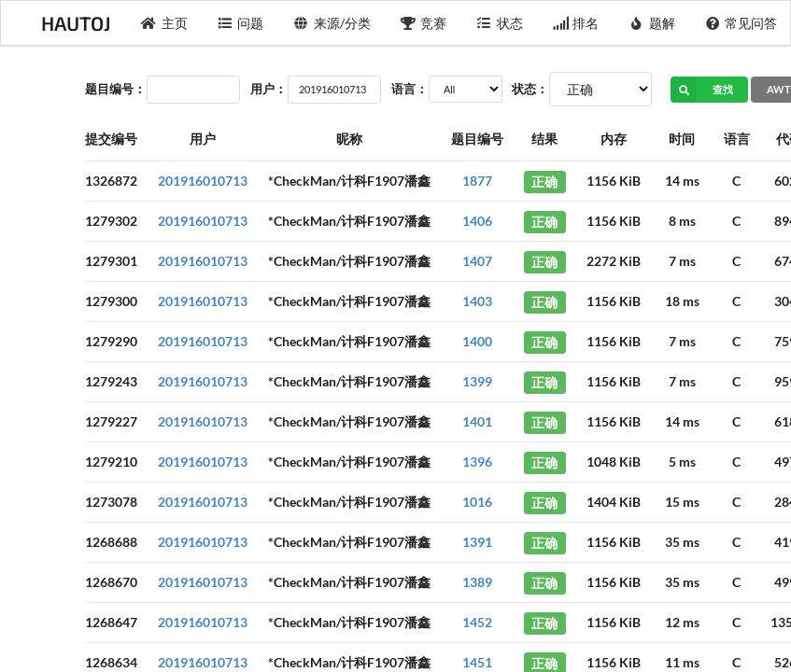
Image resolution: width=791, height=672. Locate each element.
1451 (477, 662)
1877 (477, 181)
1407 (477, 261)
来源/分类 (332, 23)
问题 (241, 23)
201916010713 (203, 181)
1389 (477, 582)
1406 (477, 221)
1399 (477, 381)
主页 (164, 23)
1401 (477, 421)
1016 (477, 502)
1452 (477, 622)
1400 (477, 341)
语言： (410, 89)
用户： (268, 89)
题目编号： (115, 89)
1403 (477, 301)
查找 (702, 90)
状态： (530, 89)
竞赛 (424, 23)
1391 (477, 542)
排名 (576, 23)
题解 (652, 23)
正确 (544, 181)
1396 (477, 462)
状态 (500, 23)
